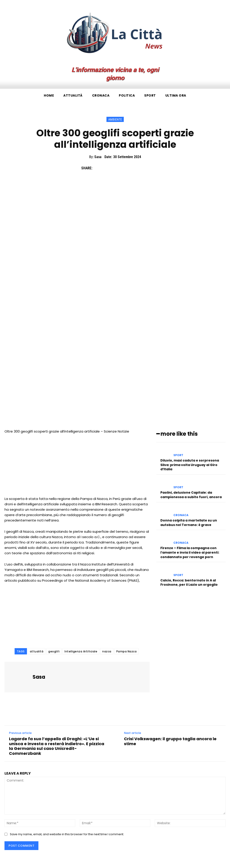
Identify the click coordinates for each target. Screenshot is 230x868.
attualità (37, 651)
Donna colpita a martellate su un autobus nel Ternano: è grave (189, 523)
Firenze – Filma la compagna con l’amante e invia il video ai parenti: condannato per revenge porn (190, 552)
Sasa (98, 157)
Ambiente (115, 119)
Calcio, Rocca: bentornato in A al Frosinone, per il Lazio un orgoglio (189, 582)
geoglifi (54, 651)
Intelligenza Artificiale (81, 651)
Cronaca (181, 515)
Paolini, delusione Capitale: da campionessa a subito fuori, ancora (191, 495)
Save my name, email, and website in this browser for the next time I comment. (67, 834)
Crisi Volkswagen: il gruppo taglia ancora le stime (170, 741)
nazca (107, 651)
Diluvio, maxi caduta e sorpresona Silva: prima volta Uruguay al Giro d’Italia (190, 465)
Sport (178, 455)
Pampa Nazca (127, 651)
